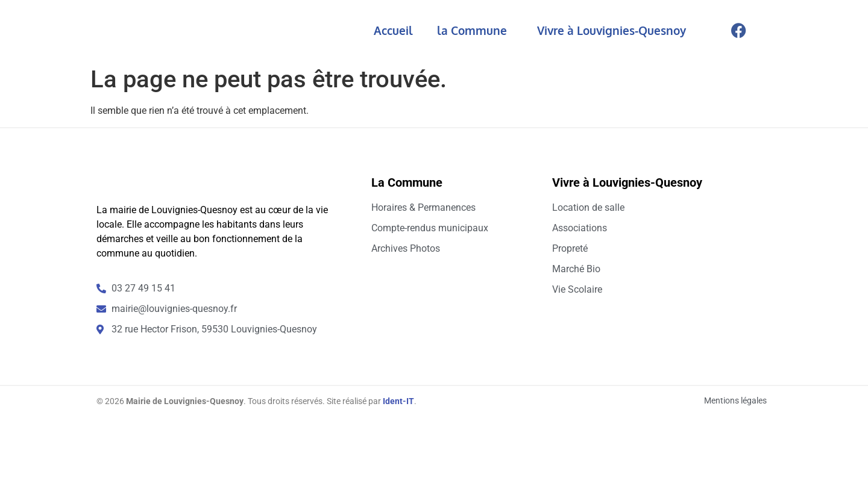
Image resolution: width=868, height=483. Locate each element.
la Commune (475, 30)
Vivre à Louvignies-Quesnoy (615, 30)
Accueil (393, 30)
